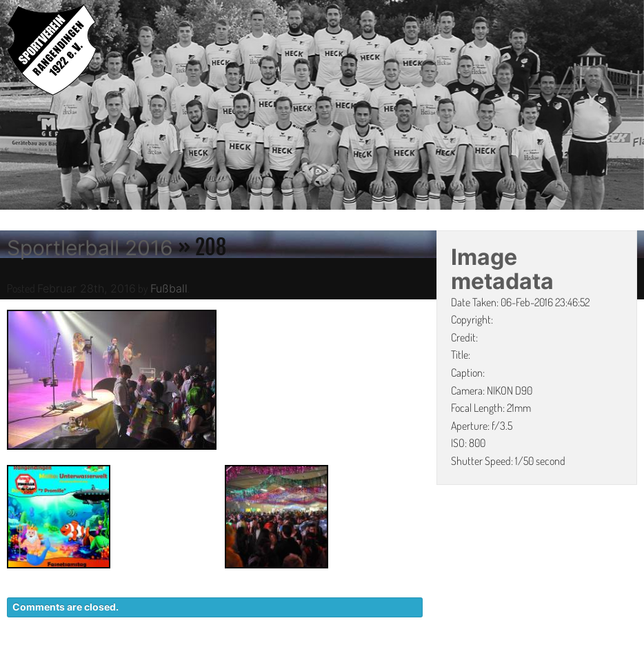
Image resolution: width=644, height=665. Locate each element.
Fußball (169, 288)
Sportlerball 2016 (90, 248)
